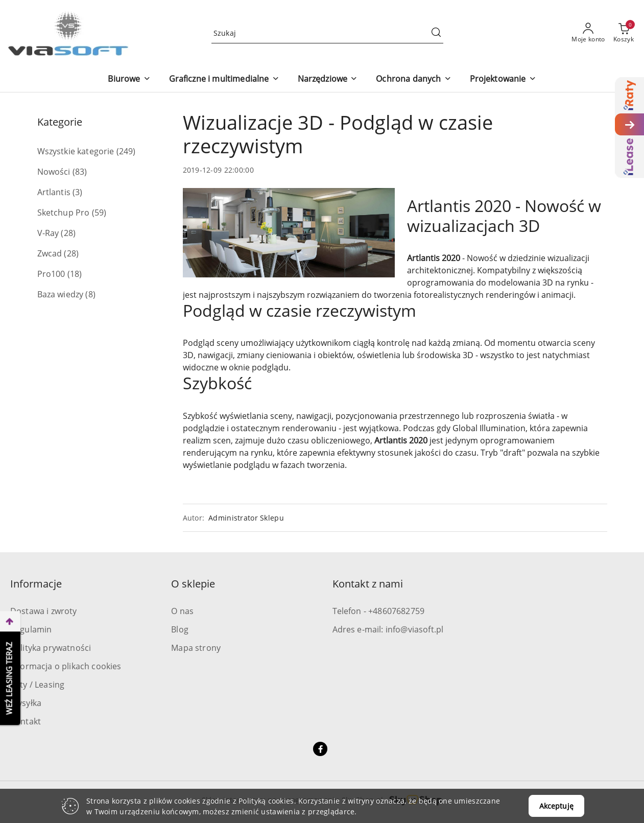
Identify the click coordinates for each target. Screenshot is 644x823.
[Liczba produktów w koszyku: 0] (624, 33)
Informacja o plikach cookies (66, 666)
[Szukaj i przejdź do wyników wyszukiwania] (436, 33)
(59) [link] (99, 213)
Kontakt (26, 721)
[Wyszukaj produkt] (327, 33)
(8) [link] (90, 294)
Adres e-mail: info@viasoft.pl (388, 629)
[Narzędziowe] (328, 79)
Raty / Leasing (37, 685)
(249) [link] (126, 151)
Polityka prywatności (51, 648)
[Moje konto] (588, 33)
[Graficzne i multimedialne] (224, 79)
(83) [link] (80, 172)
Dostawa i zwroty (44, 611)
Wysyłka (26, 703)
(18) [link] (75, 274)
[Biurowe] (129, 79)
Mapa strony (196, 648)
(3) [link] (77, 192)
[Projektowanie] (503, 79)
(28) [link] (68, 233)
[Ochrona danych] (413, 79)
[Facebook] (320, 749)
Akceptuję (556, 806)
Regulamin (31, 629)
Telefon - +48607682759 (379, 611)
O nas (182, 611)
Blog (180, 629)
